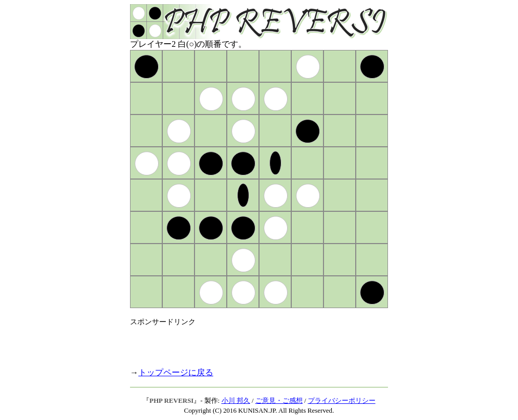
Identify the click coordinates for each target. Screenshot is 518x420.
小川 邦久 (236, 401)
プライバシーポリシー (342, 401)
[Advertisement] (252, 342)
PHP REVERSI (171, 401)
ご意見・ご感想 (279, 401)
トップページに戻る (176, 372)
